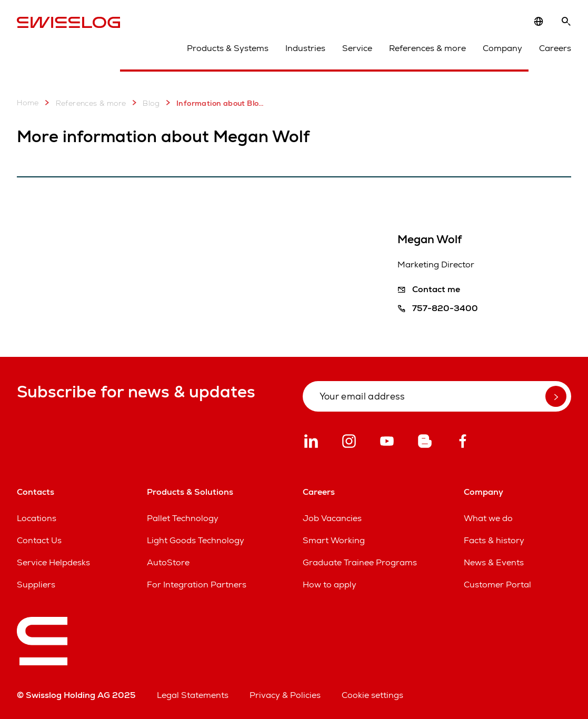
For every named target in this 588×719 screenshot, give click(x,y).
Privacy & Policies (285, 695)
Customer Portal (497, 585)
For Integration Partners (197, 585)
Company (502, 48)
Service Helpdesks (53, 562)
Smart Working (334, 540)
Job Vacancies (332, 518)
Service (357, 48)
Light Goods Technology (196, 540)
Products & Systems (228, 48)
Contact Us (39, 540)
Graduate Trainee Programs (360, 562)
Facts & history (494, 540)
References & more (427, 48)
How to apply (330, 585)
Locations (37, 518)
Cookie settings (372, 695)
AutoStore (168, 562)
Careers (555, 48)
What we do (488, 518)
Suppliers (36, 585)
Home (28, 103)
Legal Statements (193, 695)
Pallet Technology (183, 518)
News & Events (494, 562)
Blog (144, 103)
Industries (305, 48)
